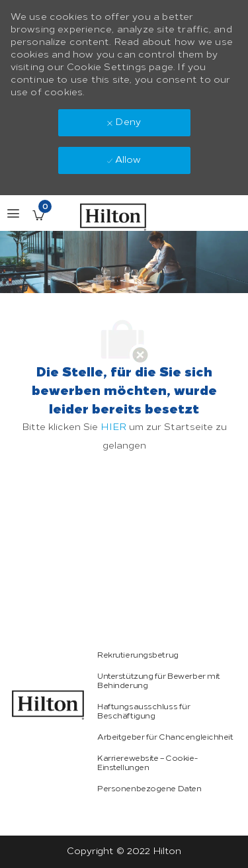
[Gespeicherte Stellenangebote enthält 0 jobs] (38, 215)
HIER (113, 427)
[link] (48, 705)
